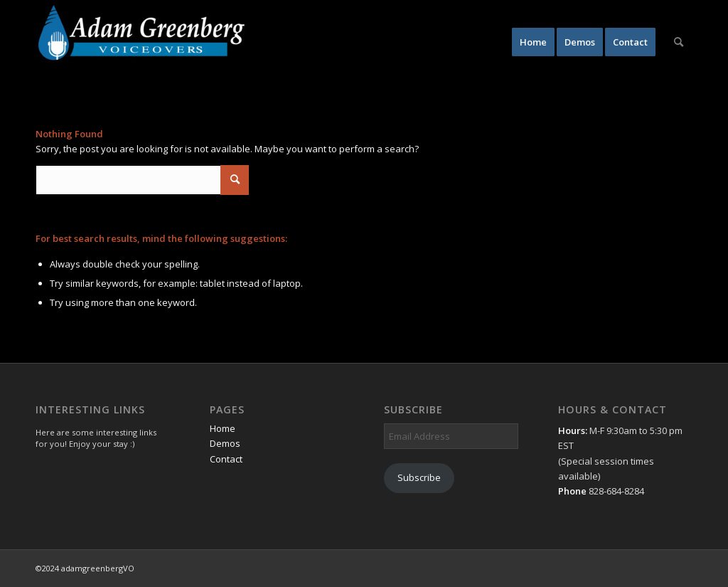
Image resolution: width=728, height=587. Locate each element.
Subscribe (419, 477)
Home (223, 428)
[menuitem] (533, 42)
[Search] (679, 42)
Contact (226, 459)
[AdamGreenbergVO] (142, 42)
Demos (225, 443)
